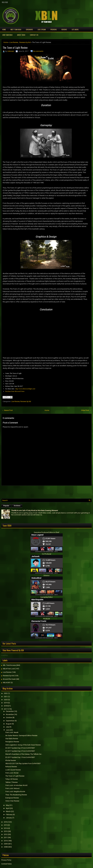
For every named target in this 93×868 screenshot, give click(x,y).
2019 (6, 703)
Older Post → (86, 410)
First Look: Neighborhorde (15, 791)
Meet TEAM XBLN (16, 29)
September (10, 721)
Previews (54, 29)
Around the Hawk (9, 679)
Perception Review (12, 742)
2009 (6, 844)
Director (47, 576)
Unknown (11, 51)
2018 (6, 706)
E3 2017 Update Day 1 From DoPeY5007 (20, 757)
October (9, 717)
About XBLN (21, 35)
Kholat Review (11, 760)
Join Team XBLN (7, 35)
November (10, 714)
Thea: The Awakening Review (16, 795)
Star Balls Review (12, 739)
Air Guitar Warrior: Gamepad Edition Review (21, 735)
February (9, 814)
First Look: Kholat (12, 773)
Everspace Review (12, 798)
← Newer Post (7, 410)
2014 (6, 828)
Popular (6, 506)
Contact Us (34, 35)
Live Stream (42, 29)
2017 (6, 709)
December (10, 711)
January (9, 818)
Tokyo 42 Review (12, 779)
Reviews (64, 29)
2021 (6, 697)
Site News (75, 29)
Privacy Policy (6, 860)
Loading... (5, 655)
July (7, 727)
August (9, 724)
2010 (6, 841)
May (7, 805)
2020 (6, 700)
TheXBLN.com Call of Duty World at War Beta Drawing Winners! (35, 511)
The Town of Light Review (15, 48)
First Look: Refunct (12, 788)
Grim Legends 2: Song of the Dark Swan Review (23, 745)
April (8, 808)
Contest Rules (6, 864)
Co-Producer (47, 554)
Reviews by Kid (25, 42)
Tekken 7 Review (12, 782)
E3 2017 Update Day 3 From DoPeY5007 (20, 748)
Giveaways (29, 29)
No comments (38, 51)
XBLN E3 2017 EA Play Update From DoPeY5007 (23, 763)
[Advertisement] (31, 491)
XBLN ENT (7, 683)
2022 (6, 693)
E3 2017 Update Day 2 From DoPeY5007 (20, 751)
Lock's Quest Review (13, 770)
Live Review (14, 42)
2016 (6, 822)
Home (4, 29)
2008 (6, 847)
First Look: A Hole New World (16, 785)
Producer (47, 619)
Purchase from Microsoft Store (15, 391)
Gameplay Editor (46, 597)
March (8, 811)
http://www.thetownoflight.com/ (25, 389)
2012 (6, 834)
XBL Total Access (9, 665)
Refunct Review (11, 767)
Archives (17, 506)
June (8, 730)
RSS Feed (5, 2)
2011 (6, 837)
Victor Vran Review (12, 801)
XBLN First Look (9, 669)
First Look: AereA (12, 732)
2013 (6, 831)
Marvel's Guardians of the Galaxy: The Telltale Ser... (24, 754)
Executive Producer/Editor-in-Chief (47, 532)
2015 (6, 825)
